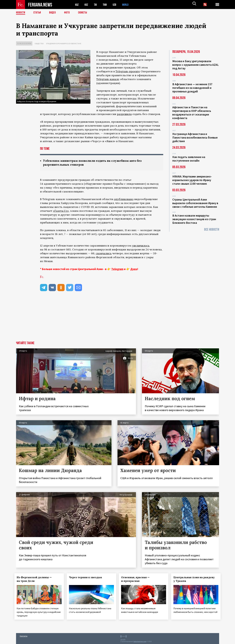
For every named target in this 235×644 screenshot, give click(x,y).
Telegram (117, 269)
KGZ (87, 5)
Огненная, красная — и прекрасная (137, 579)
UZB (116, 5)
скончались (104, 254)
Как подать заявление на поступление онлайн (189, 159)
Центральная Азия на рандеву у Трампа (196, 579)
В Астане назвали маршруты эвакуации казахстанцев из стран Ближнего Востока (194, 219)
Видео (54, 13)
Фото (68, 13)
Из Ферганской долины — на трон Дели (36, 579)
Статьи (38, 13)
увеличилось (141, 246)
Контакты (24, 635)
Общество (39, 44)
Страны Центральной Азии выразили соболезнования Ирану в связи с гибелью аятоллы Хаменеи (195, 203)
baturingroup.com (140, 641)
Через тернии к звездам (87, 578)
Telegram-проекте (128, 71)
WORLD (128, 5)
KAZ (77, 5)
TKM (106, 5)
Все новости (212, 230)
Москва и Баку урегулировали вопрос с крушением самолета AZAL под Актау (196, 65)
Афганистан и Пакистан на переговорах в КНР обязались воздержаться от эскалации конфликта (192, 113)
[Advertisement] (117, 319)
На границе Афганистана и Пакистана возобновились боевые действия (195, 137)
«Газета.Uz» (61, 211)
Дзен (134, 269)
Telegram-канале (108, 79)
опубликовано (124, 199)
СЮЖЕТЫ (84, 13)
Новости (21, 13)
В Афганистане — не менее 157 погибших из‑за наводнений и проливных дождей (192, 88)
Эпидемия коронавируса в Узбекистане (64, 44)
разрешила (124, 114)
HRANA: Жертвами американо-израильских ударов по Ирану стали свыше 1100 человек (192, 180)
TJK (97, 5)
